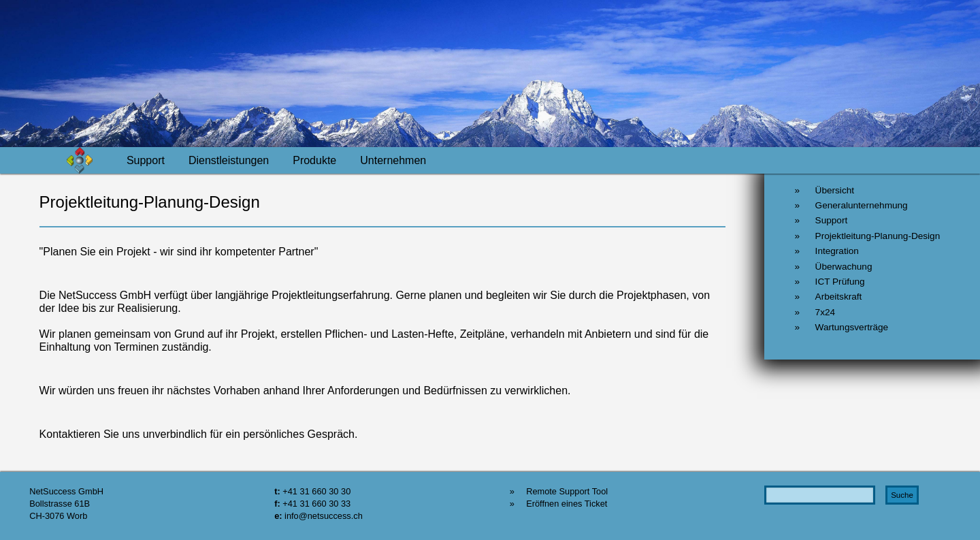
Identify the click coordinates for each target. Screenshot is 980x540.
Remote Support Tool (567, 491)
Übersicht (835, 190)
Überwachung (844, 267)
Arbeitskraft (839, 297)
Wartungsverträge (852, 327)
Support (146, 160)
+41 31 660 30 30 (316, 491)
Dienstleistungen (229, 160)
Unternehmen (393, 160)
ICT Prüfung (840, 282)
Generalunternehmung (862, 205)
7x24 (825, 312)
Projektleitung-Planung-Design (878, 236)
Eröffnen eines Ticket (567, 504)
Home (88, 160)
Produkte (314, 160)
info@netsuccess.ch (324, 516)
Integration (837, 251)
